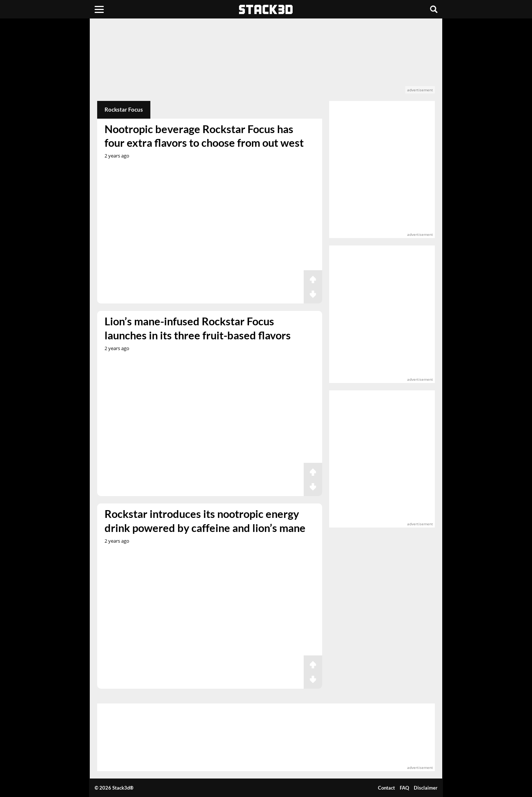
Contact (386, 788)
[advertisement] (266, 60)
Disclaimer (426, 788)
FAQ (404, 788)
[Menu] (99, 9)
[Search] (434, 9)
